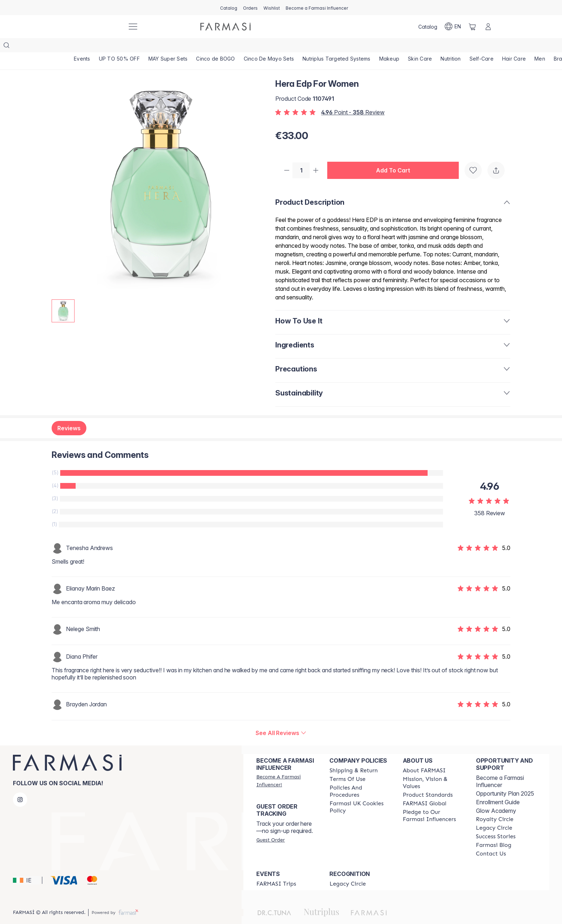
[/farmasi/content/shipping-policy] (354, 757)
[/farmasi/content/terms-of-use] (347, 766)
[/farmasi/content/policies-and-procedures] (359, 778)
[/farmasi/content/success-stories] (496, 823)
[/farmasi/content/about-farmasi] (424, 757)
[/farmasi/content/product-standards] (428, 781)
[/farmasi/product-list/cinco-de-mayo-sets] (271, 47)
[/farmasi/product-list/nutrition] (456, 47)
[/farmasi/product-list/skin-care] (425, 47)
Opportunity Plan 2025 (505, 780)
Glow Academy (496, 797)
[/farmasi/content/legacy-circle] (494, 814)
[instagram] (20, 786)
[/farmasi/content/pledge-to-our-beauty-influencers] (433, 802)
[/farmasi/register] (250, 8)
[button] (396, 156)
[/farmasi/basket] (472, 27)
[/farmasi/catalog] (229, 8)
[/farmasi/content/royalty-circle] (495, 806)
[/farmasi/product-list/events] (82, 47)
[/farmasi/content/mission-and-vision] (433, 769)
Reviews (69, 414)
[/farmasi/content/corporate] (425, 790)
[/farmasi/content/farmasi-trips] (276, 870)
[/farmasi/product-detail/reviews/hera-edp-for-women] (281, 719)
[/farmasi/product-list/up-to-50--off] (120, 47)
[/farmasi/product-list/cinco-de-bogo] (218, 47)
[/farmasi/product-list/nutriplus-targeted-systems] (340, 47)
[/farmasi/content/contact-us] (491, 840)
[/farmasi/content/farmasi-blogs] (494, 831)
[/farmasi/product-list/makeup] (393, 47)
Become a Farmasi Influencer (500, 768)
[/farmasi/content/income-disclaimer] (359, 793)
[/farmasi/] (95, 27)
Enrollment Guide (498, 788)
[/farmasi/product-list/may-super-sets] (169, 47)
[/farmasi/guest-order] (270, 826)
